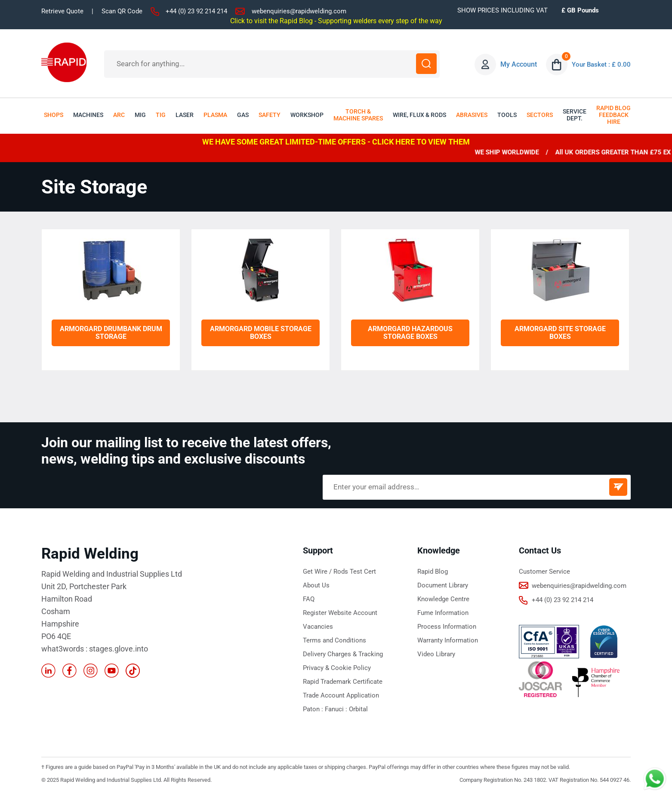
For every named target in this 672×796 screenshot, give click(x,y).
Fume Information (443, 613)
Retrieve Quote (62, 11)
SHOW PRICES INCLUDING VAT (502, 10)
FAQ (309, 599)
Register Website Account (340, 613)
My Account (516, 64)
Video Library (436, 654)
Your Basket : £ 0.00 (600, 64)
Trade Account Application (341, 695)
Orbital (358, 709)
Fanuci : (337, 709)
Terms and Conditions (334, 640)
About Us (316, 585)
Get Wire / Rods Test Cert (339, 572)
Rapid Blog (433, 572)
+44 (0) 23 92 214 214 (196, 11)
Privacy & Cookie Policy (337, 668)
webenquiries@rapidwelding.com (299, 11)
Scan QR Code (122, 11)
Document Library (443, 585)
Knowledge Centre (443, 599)
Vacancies (318, 627)
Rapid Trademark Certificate (343, 682)
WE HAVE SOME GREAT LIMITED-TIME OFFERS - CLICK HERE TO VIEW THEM (336, 142)
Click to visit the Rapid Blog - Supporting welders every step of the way (336, 21)
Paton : (314, 709)
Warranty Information (448, 640)
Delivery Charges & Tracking (343, 654)
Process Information (447, 627)
